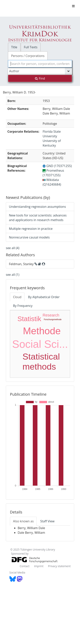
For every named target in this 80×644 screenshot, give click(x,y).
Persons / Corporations (28, 56)
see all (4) (13, 248)
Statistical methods (41, 362)
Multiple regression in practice (31, 229)
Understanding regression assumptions (37, 207)
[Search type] (40, 71)
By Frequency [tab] (23, 306)
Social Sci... (40, 344)
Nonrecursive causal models (29, 237)
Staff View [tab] (47, 521)
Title (14, 47)
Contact (24, 566)
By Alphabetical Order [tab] (44, 297)
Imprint (39, 566)
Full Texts (31, 47)
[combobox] (40, 64)
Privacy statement (59, 566)
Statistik (29, 319)
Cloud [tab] (17, 297)
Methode (42, 331)
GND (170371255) (57, 166)
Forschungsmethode (53, 319)
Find (40, 78)
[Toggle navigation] (73, 6)
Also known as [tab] (23, 521)
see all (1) (13, 275)
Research (51, 315)
